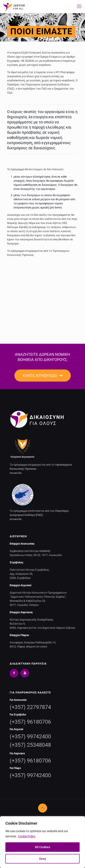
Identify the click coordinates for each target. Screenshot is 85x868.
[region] (42, 842)
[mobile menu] (79, 6)
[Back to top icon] (43, 808)
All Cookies (42, 847)
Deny (43, 859)
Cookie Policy (27, 836)
